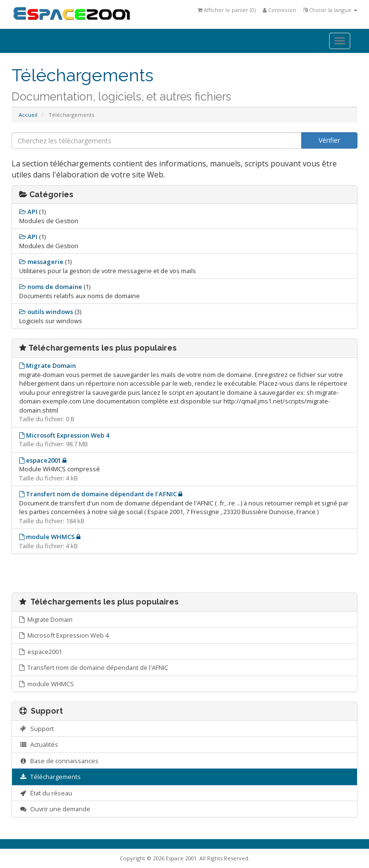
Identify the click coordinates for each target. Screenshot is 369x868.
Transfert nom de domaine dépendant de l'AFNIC (94, 667)
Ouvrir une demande (55, 809)
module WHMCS (47, 684)
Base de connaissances (59, 761)
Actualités (39, 744)
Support (37, 729)
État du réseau (46, 793)
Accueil (28, 115)
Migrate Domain (46, 619)
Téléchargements (50, 777)
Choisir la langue (330, 10)
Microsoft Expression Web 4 (64, 635)
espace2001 (41, 652)
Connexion (279, 10)
